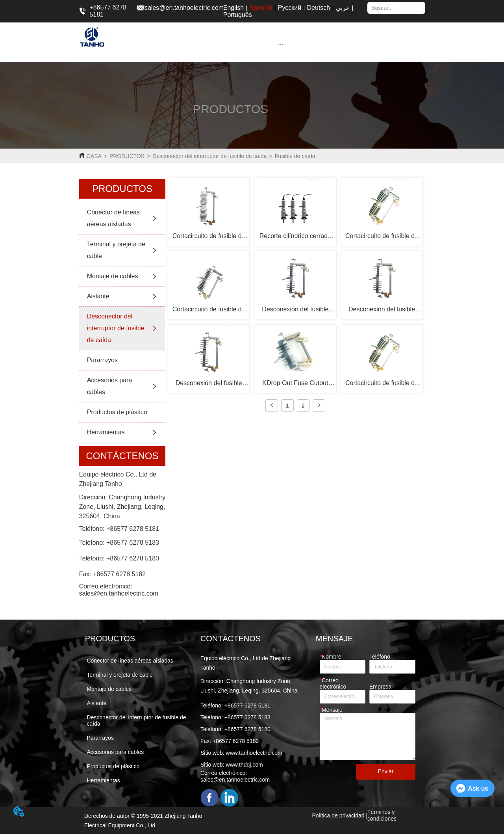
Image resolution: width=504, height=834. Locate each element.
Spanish (261, 8)
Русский (290, 8)
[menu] (281, 44)
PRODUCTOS (127, 156)
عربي (343, 8)
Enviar (386, 771)
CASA (94, 156)
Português (238, 15)
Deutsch (319, 8)
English (233, 8)
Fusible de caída (295, 156)
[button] (281, 44)
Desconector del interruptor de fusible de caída (209, 156)
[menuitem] (281, 44)
